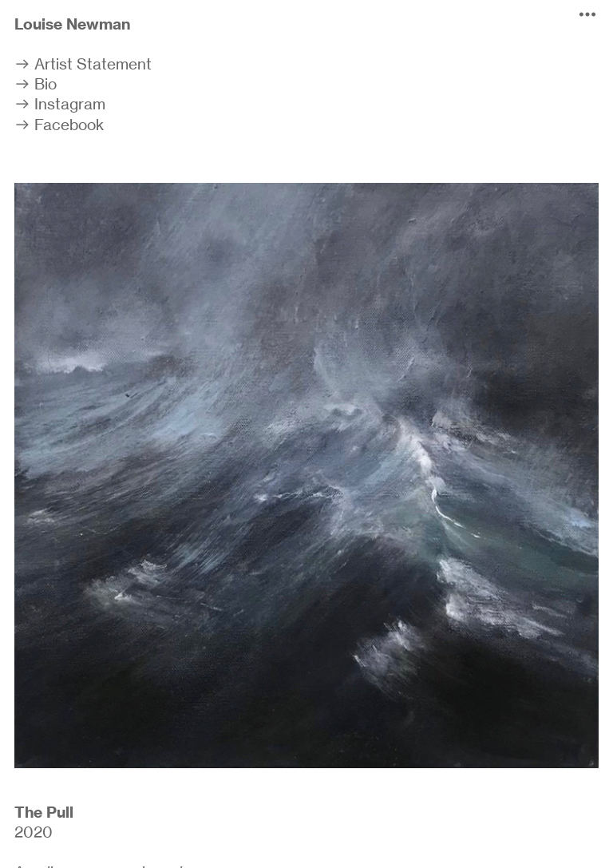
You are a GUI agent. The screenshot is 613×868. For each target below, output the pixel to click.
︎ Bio (36, 84)
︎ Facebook (59, 125)
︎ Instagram (60, 104)
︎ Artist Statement (83, 64)
